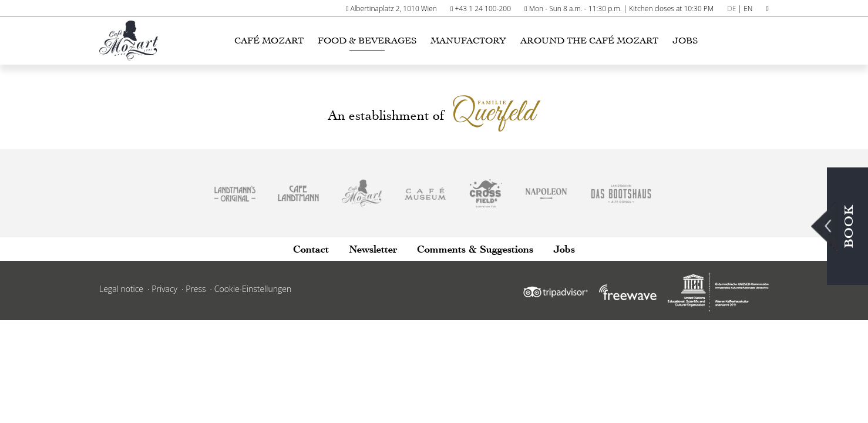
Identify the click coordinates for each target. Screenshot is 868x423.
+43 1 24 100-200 (483, 9)
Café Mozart (269, 41)
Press (196, 289)
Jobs (685, 41)
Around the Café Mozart (589, 41)
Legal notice (121, 289)
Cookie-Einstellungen (253, 289)
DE (731, 9)
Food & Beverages (367, 41)
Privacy (164, 289)
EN (748, 9)
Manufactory (468, 41)
